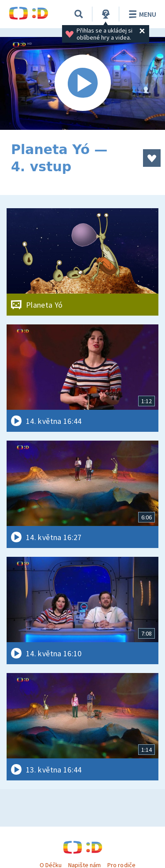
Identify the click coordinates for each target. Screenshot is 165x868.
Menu (141, 14)
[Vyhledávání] (79, 14)
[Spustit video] (82, 83)
